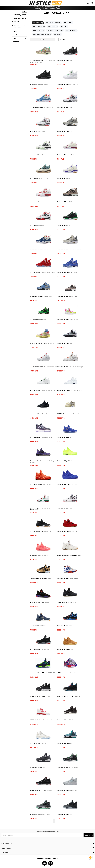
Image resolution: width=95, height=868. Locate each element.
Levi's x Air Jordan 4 (68, 602)
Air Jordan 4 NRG (39, 555)
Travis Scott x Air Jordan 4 (41, 579)
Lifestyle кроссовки (18, 23)
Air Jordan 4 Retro (65, 61)
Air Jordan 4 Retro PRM (66, 720)
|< (46, 821)
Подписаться (89, 835)
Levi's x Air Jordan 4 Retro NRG (69, 555)
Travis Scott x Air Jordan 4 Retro (43, 462)
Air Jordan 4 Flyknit (64, 461)
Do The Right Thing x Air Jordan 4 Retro (41, 509)
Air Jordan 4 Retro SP (43, 61)
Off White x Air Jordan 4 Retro (68, 414)
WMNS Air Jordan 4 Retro (67, 673)
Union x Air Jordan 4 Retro (42, 343)
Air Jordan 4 (38, 131)
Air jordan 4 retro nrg (40, 602)
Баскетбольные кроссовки (20, 27)
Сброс (25, 11)
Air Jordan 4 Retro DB (43, 673)
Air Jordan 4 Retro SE (42, 108)
